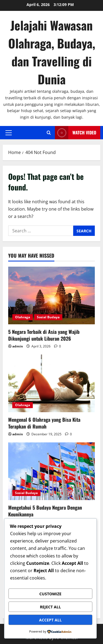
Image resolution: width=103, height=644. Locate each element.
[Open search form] (49, 133)
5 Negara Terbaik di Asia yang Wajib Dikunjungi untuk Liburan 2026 (44, 335)
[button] (9, 133)
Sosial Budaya (48, 317)
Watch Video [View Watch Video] (76, 133)
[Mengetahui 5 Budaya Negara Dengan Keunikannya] (51, 471)
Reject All (50, 607)
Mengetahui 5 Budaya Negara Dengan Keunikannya (45, 511)
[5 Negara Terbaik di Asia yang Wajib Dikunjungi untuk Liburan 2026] (51, 295)
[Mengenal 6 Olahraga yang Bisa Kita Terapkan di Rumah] (51, 383)
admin (18, 346)
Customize (50, 594)
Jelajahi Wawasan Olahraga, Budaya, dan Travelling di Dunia (52, 52)
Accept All (50, 620)
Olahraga (23, 317)
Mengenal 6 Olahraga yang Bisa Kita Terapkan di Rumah (44, 423)
